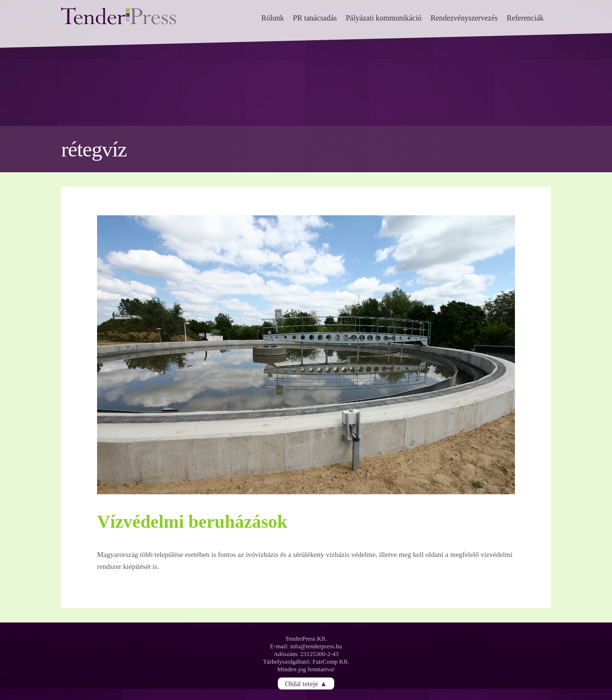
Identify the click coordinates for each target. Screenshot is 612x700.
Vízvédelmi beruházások (192, 522)
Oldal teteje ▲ (306, 683)
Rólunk (273, 18)
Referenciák (525, 18)
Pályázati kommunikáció (384, 18)
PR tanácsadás (315, 18)
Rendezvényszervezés (464, 18)
